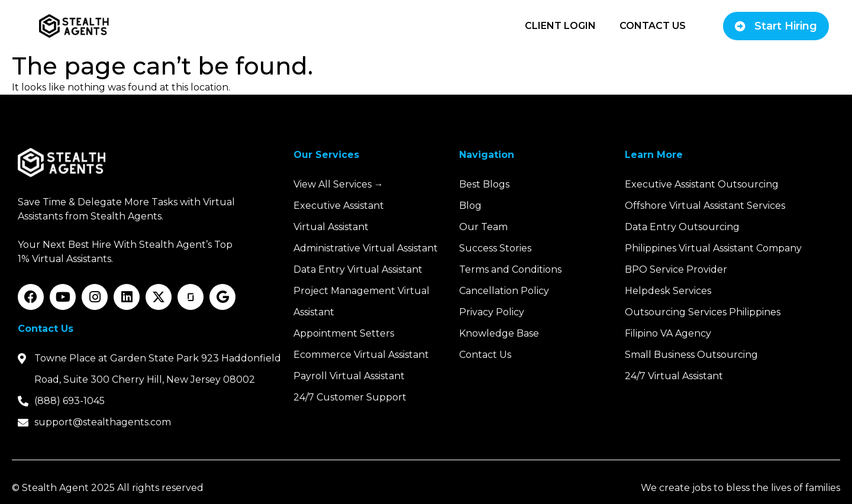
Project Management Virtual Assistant (362, 301)
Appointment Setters (344, 333)
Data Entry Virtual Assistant (358, 269)
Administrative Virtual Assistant (366, 248)
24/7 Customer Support (350, 397)
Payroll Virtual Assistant (349, 376)
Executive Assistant (339, 206)
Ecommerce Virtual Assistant (361, 355)
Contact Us (653, 26)
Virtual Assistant (331, 227)
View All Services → (338, 184)
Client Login (560, 26)
